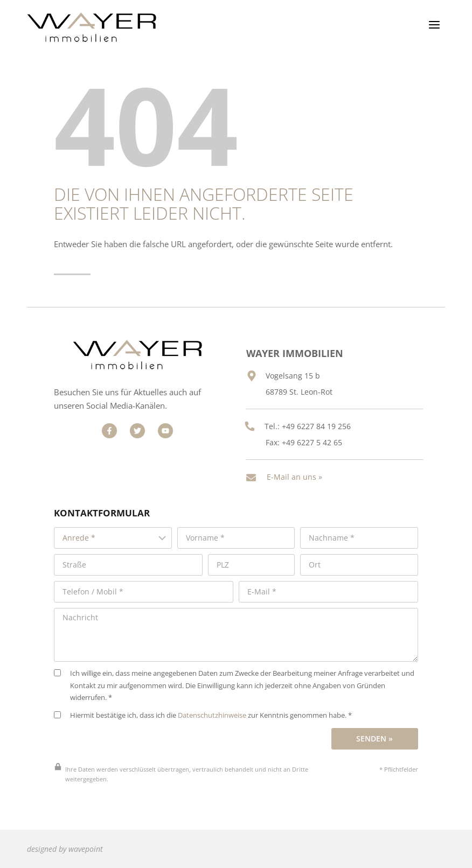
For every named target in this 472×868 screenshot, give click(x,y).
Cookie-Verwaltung (407, 854)
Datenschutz (331, 854)
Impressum (268, 854)
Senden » (374, 721)
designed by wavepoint (65, 831)
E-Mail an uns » (304, 468)
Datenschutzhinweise (212, 698)
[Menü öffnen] (434, 24)
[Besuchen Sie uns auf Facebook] (105, 426)
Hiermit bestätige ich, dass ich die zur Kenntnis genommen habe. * (203, 698)
